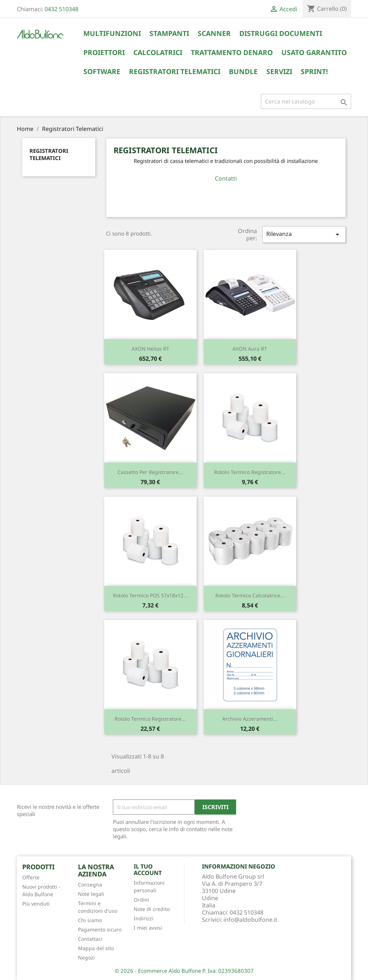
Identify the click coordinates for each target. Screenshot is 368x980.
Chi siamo (90, 920)
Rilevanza (304, 234)
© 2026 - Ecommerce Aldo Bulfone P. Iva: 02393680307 (184, 971)
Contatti (226, 178)
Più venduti (36, 904)
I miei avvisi (148, 928)
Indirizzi (144, 918)
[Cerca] (306, 101)
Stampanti (169, 33)
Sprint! (314, 72)
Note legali (91, 894)
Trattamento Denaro (232, 53)
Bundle (243, 72)
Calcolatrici (158, 53)
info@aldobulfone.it (250, 920)
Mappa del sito (96, 948)
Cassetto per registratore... (150, 472)
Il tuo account (148, 870)
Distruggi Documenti (281, 33)
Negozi (86, 958)
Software (102, 72)
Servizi (279, 72)
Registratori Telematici (175, 72)
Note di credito (152, 909)
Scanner (214, 33)
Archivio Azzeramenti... (250, 719)
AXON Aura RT (250, 349)
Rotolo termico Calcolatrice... (250, 595)
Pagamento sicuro (100, 929)
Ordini (141, 900)
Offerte (31, 877)
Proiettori (104, 53)
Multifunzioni (112, 33)
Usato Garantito (314, 53)
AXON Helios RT (150, 349)
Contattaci (90, 939)
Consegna (90, 885)
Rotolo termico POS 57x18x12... (150, 595)
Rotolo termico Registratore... (250, 472)
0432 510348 (61, 9)
